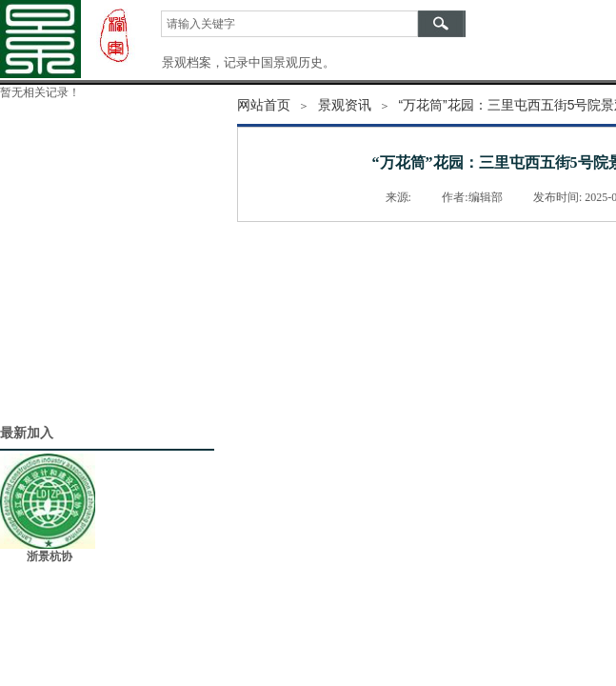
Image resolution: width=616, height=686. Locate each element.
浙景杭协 (50, 556)
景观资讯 (345, 105)
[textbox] (289, 24)
